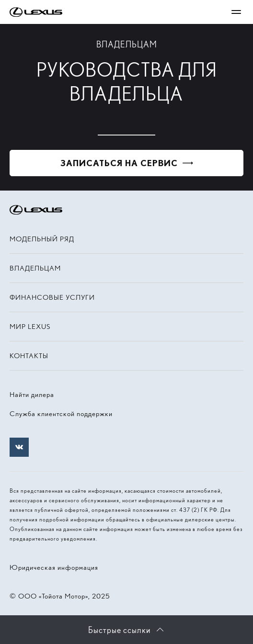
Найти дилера (32, 395)
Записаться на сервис (119, 163)
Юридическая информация (54, 567)
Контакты (29, 356)
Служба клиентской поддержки (61, 414)
